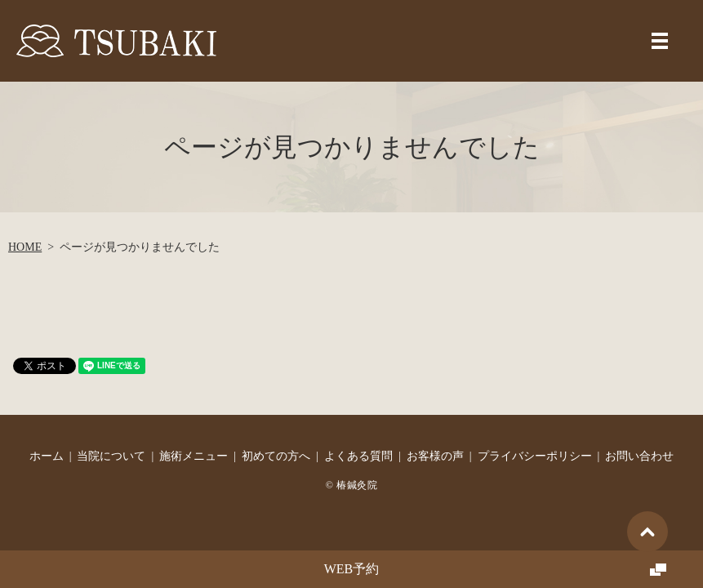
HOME (25, 247)
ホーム (47, 456)
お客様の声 (435, 456)
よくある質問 (358, 456)
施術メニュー (194, 456)
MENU (660, 41)
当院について (111, 456)
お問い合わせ (639, 456)
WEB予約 (352, 569)
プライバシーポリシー (535, 456)
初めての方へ (276, 456)
